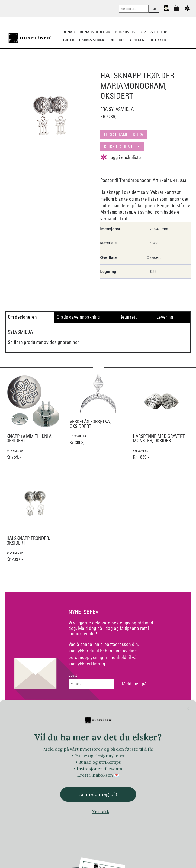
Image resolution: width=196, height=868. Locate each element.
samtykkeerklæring (87, 664)
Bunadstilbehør (95, 32)
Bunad (69, 32)
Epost (73, 675)
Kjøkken (137, 40)
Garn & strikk (92, 40)
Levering (165, 317)
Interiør (117, 40)
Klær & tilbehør (155, 32)
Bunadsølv (125, 32)
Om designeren (22, 317)
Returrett (128, 317)
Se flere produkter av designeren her (44, 342)
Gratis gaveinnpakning (78, 317)
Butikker (158, 40)
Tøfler (68, 40)
